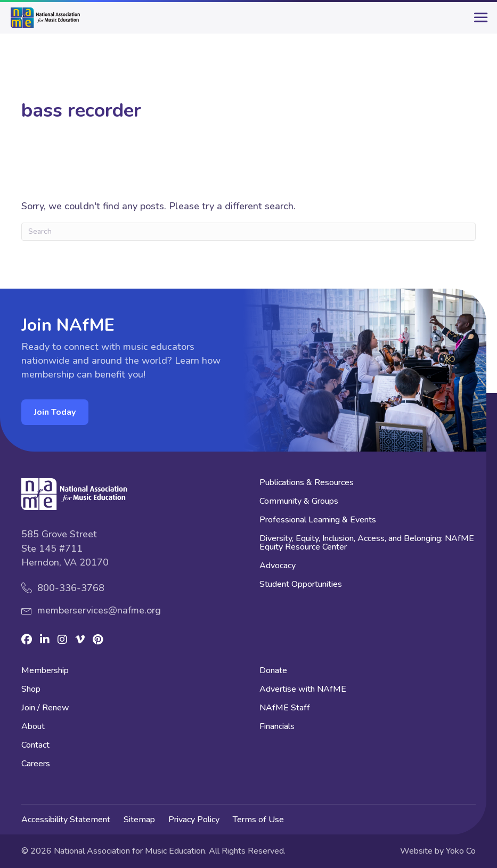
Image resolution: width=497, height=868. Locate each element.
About (33, 727)
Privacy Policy (194, 820)
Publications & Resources (307, 483)
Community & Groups (299, 502)
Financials (277, 727)
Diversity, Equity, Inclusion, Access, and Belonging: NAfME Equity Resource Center (367, 543)
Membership (45, 671)
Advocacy (278, 566)
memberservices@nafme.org (99, 610)
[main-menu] (478, 22)
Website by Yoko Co (438, 851)
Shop (31, 690)
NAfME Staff (285, 709)
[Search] (249, 232)
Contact (35, 746)
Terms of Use (258, 820)
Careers (36, 764)
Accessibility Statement (66, 820)
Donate (273, 671)
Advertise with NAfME (303, 690)
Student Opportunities (301, 585)
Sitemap (139, 820)
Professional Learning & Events (318, 521)
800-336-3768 (71, 588)
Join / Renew (45, 709)
